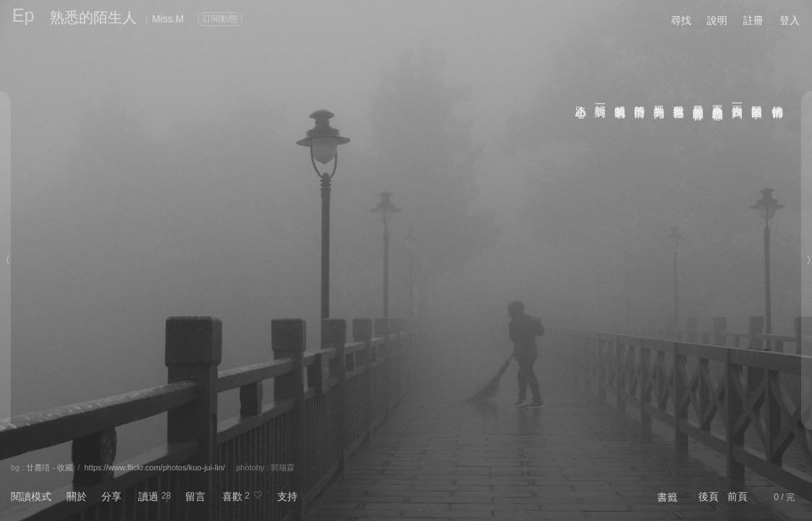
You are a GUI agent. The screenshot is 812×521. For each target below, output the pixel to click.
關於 (77, 496)
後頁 (709, 496)
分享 (111, 496)
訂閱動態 (220, 19)
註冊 (753, 20)
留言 (195, 496)
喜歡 (232, 496)
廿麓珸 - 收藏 (50, 467)
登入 (790, 20)
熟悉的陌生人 (93, 17)
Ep (24, 15)
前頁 (737, 496)
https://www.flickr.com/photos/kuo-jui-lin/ (154, 467)
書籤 (667, 497)
